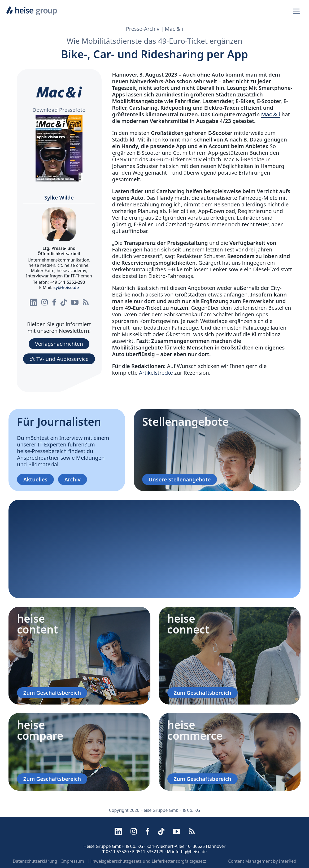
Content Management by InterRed (262, 861)
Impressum (73, 861)
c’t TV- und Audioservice (59, 359)
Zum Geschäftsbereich (52, 693)
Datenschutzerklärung (35, 861)
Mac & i (271, 114)
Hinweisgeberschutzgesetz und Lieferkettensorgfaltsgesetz (147, 861)
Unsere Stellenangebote (180, 479)
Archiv (73, 479)
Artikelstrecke (156, 373)
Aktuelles (35, 479)
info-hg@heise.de (189, 852)
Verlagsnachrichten (59, 344)
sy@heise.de (66, 287)
